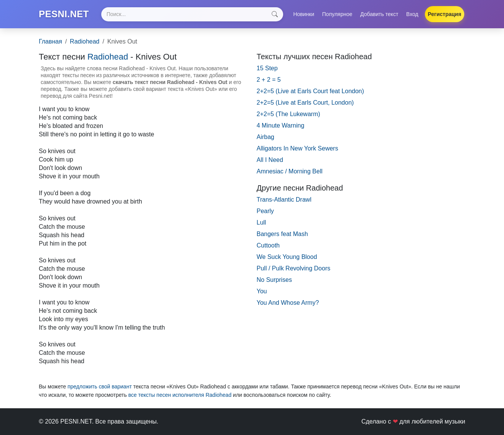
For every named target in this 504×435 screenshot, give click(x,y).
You (262, 291)
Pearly (265, 211)
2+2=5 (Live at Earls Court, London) (305, 103)
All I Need (270, 160)
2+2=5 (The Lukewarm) (288, 114)
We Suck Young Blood (287, 257)
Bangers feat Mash (282, 234)
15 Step (267, 68)
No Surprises (274, 280)
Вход (412, 14)
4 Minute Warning (281, 125)
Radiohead (85, 41)
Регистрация (445, 14)
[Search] (192, 14)
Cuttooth (268, 245)
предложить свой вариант (100, 386)
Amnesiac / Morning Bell (290, 171)
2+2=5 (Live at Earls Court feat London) (310, 91)
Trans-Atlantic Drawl (284, 200)
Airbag (266, 137)
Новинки (304, 14)
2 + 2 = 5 (269, 80)
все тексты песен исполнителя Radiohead (180, 395)
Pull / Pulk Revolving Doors (294, 268)
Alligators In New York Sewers (297, 148)
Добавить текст (379, 14)
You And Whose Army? (288, 303)
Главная (51, 41)
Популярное (337, 14)
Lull (262, 222)
